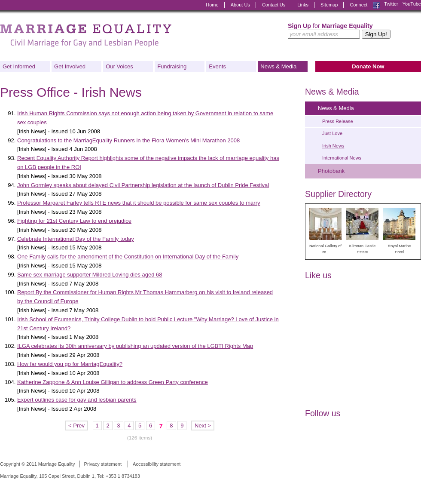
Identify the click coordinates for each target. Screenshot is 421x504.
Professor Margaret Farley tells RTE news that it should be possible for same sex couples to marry (139, 203)
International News (342, 158)
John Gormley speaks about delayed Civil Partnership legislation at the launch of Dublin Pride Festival (143, 185)
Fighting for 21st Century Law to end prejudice (74, 221)
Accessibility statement (157, 464)
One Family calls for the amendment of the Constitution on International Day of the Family (128, 257)
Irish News (333, 146)
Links (303, 5)
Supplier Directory (338, 194)
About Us (240, 5)
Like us (318, 275)
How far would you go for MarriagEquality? (70, 364)
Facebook (376, 5)
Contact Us (274, 5)
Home (212, 5)
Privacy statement (103, 464)
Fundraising (172, 66)
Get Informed (19, 66)
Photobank (331, 171)
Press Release (338, 121)
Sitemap (329, 5)
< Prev (76, 426)
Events (217, 66)
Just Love (332, 133)
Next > (203, 426)
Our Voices (119, 66)
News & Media (278, 66)
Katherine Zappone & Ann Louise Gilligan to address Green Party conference (113, 382)
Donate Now (368, 66)
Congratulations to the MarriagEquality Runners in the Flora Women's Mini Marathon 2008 (128, 140)
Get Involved (70, 66)
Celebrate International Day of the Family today (76, 239)
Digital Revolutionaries (401, 488)
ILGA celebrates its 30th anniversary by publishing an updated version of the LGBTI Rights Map (135, 346)
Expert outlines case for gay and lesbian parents (77, 400)
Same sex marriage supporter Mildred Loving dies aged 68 (90, 275)
